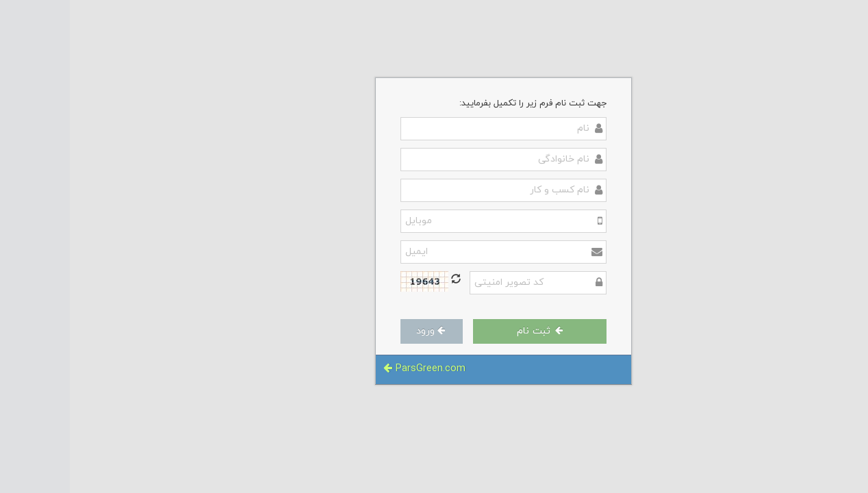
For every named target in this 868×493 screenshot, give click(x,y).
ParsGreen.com (355, 369)
